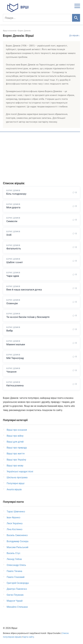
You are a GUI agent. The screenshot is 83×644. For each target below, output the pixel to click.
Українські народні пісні (20, 472)
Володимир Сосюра (18, 541)
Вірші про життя (16, 454)
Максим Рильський (17, 547)
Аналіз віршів (14, 489)
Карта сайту (28, 637)
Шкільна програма (17, 477)
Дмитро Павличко (17, 589)
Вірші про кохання (17, 430)
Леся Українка (15, 523)
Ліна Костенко (14, 529)
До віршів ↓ (75, 36)
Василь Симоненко (17, 535)
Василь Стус (13, 553)
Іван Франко (13, 517)
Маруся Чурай (15, 601)
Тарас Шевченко (16, 512)
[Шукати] (76, 18)
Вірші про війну (15, 436)
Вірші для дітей (15, 442)
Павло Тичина (14, 571)
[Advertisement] (41, 157)
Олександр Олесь (16, 565)
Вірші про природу (17, 448)
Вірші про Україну (16, 460)
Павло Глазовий (16, 577)
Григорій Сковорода (18, 583)
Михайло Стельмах (17, 607)
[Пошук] (37, 18)
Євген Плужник (15, 595)
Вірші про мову (15, 466)
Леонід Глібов (14, 559)
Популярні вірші (16, 483)
